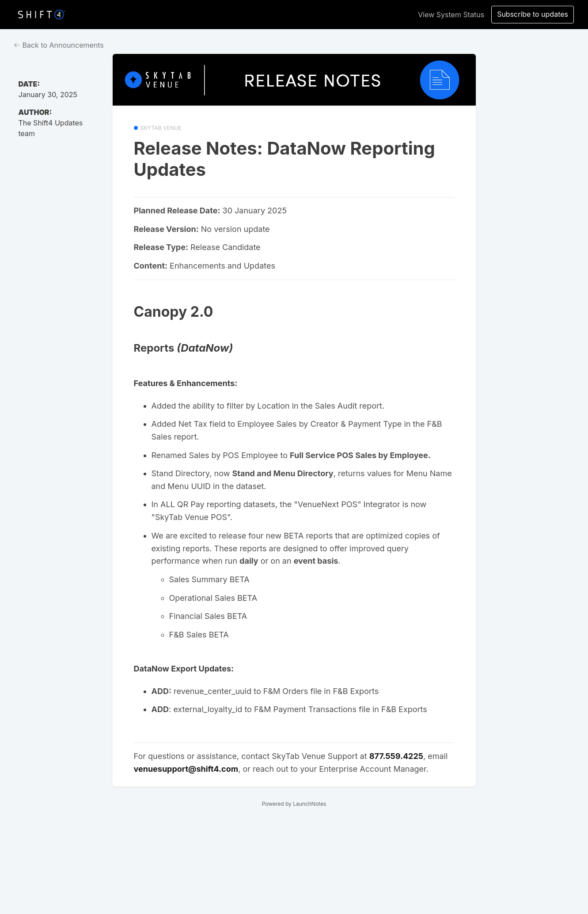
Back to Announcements (59, 45)
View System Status (451, 15)
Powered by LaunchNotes (294, 804)
